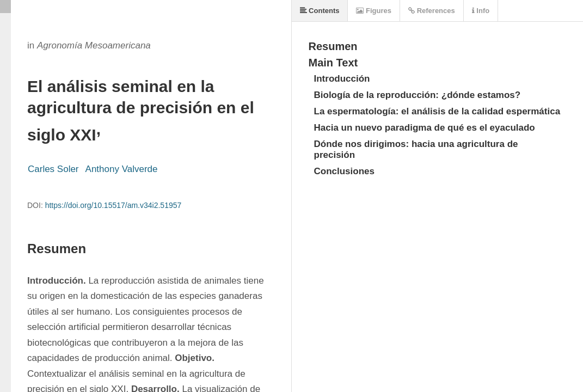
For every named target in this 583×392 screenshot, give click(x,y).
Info (481, 11)
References (432, 11)
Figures (374, 11)
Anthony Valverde (122, 169)
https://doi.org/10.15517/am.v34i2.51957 (113, 205)
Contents (320, 11)
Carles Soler (53, 169)
